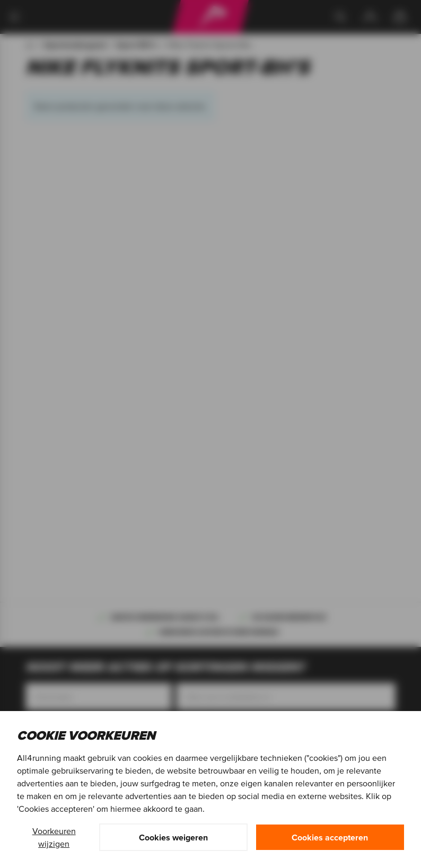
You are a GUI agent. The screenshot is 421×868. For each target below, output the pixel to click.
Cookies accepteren (330, 837)
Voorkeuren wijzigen (54, 837)
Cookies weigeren (173, 837)
